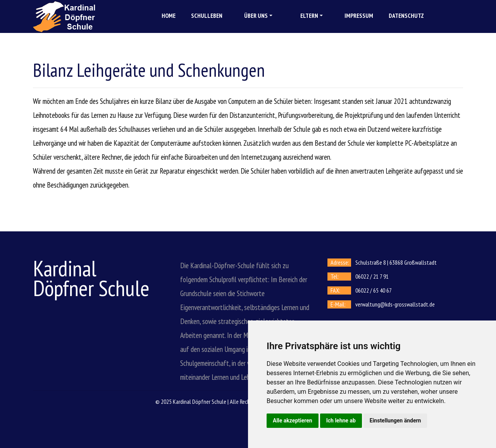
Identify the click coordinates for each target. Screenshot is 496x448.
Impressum (359, 16)
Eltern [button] (309, 16)
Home (169, 16)
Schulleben (207, 16)
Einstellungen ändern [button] (395, 420)
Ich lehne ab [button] (341, 420)
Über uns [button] (256, 16)
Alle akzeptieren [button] (293, 420)
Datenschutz (406, 16)
